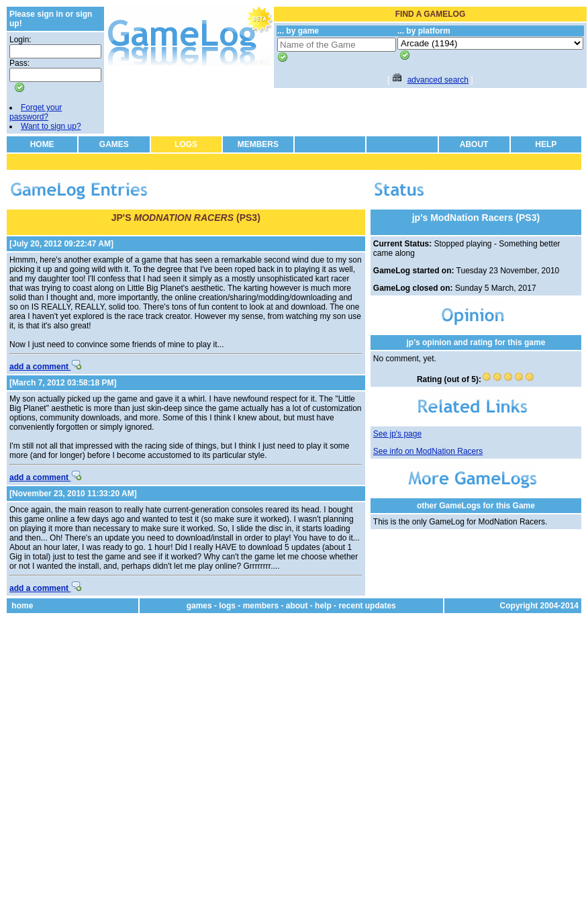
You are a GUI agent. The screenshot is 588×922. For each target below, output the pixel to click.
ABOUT (474, 144)
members (261, 606)
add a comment (45, 367)
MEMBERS (258, 144)
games (199, 606)
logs (227, 606)
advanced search (438, 80)
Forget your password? (36, 112)
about (297, 606)
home (22, 606)
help (323, 606)
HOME (42, 144)
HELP (546, 144)
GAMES (114, 144)
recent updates (367, 606)
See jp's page (397, 434)
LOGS (186, 144)
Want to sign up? (51, 126)
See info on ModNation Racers (428, 451)
